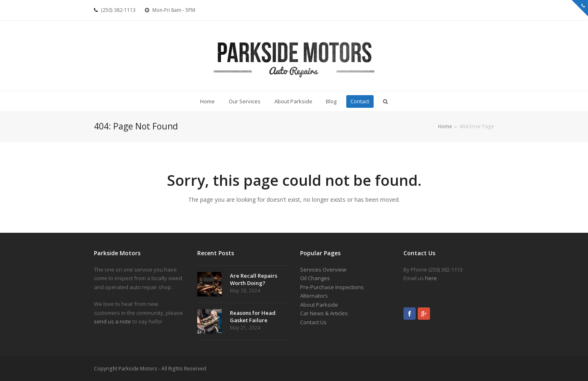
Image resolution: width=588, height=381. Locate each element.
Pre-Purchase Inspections (332, 287)
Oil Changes (315, 278)
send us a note (112, 321)
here (431, 278)
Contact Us (313, 322)
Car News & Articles (324, 313)
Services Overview (323, 270)
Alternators (314, 296)
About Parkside (319, 305)
